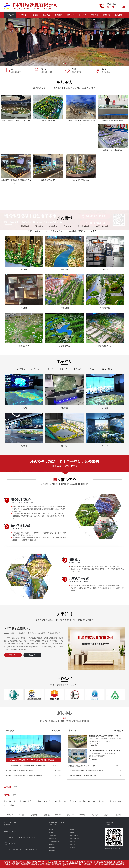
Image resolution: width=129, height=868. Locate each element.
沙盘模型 (34, 15)
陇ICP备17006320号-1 (40, 862)
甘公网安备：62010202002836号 (59, 862)
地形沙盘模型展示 (75, 839)
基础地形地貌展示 (55, 842)
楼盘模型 (52, 829)
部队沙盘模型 (54, 839)
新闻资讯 (107, 15)
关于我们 (22, 15)
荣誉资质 (95, 15)
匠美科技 (82, 862)
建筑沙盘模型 (74, 836)
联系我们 (119, 15)
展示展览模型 (54, 836)
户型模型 (72, 832)
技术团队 (83, 15)
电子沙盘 (46, 15)
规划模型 (72, 829)
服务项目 (58, 15)
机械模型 (52, 832)
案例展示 (71, 15)
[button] (63, 63)
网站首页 (10, 15)
